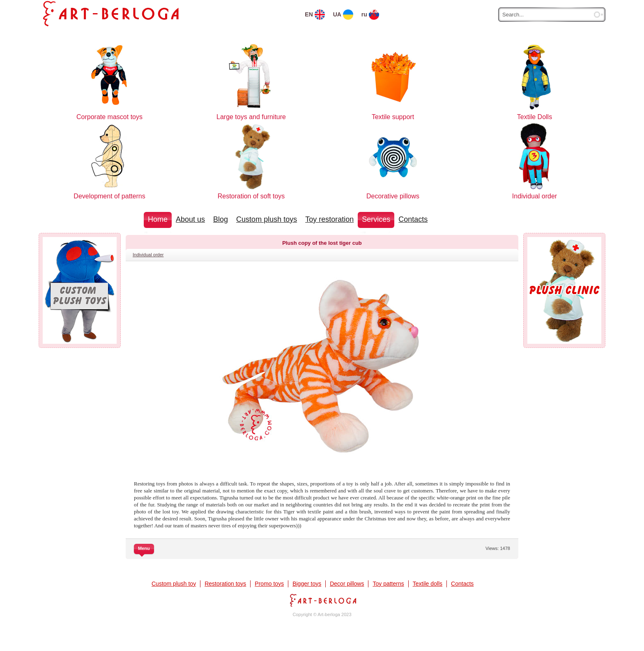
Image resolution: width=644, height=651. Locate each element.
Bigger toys (307, 584)
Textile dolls (428, 584)
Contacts (413, 219)
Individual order (148, 255)
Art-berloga (322, 600)
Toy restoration (329, 219)
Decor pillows (347, 584)
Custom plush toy (174, 584)
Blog (221, 219)
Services (376, 219)
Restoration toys (225, 584)
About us (190, 219)
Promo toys (269, 584)
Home (158, 219)
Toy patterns (388, 584)
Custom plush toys (267, 219)
